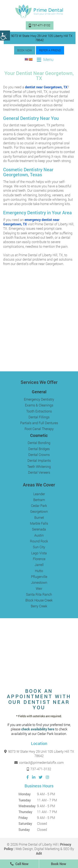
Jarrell (39, 565)
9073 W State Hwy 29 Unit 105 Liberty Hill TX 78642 (40, 38)
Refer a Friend (50, 50)
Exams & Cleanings (39, 405)
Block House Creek (39, 600)
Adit (39, 853)
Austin (39, 535)
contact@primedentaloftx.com (39, 762)
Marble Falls (39, 523)
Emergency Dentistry (39, 399)
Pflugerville (39, 577)
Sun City (39, 547)
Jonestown (39, 582)
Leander (39, 494)
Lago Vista (39, 553)
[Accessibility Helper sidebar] (5, 36)
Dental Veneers (39, 472)
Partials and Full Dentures (39, 423)
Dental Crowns (39, 455)
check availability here (38, 729)
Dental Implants (39, 460)
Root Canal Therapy (39, 429)
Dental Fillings (39, 417)
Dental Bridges (39, 449)
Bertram (39, 500)
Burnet (39, 517)
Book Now (25, 50)
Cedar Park (39, 506)
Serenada (39, 529)
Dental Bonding (39, 443)
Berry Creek (39, 606)
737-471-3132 (40, 25)
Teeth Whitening (39, 466)
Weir (39, 588)
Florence (39, 559)
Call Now (19, 864)
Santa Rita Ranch (39, 594)
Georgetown (39, 511)
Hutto (39, 571)
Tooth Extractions (39, 411)
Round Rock (39, 541)
